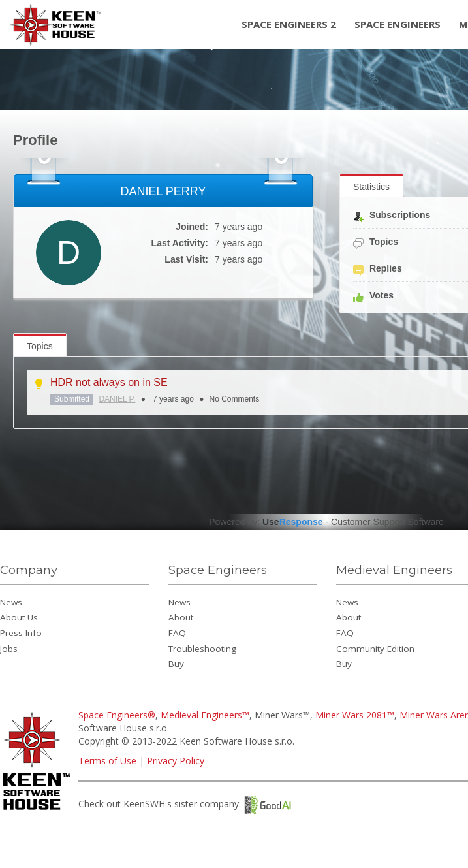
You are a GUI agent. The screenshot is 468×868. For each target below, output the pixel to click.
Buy (176, 664)
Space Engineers (398, 24)
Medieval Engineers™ (205, 715)
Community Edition (375, 649)
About (181, 617)
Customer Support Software (387, 522)
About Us (19, 617)
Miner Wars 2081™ (355, 715)
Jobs (9, 649)
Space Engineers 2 (289, 24)
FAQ (177, 633)
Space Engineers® (117, 715)
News (11, 602)
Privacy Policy (176, 761)
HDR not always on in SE (109, 382)
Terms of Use (107, 761)
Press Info (21, 633)
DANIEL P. (117, 399)
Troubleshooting (202, 649)
